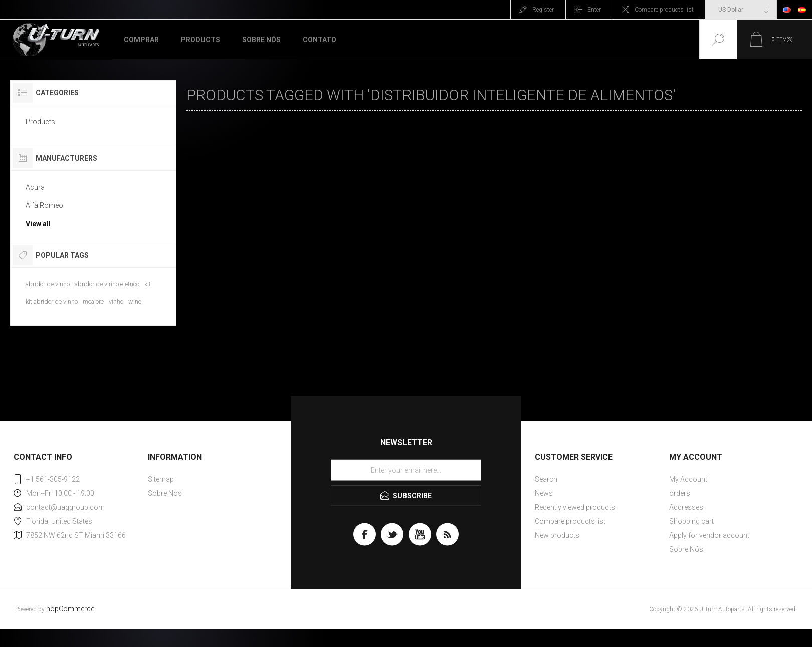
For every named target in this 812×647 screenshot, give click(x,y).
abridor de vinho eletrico (107, 284)
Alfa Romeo (44, 205)
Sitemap (161, 479)
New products (557, 535)
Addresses (686, 507)
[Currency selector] (741, 10)
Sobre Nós (165, 493)
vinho (116, 301)
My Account (688, 479)
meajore (93, 301)
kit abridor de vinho (52, 301)
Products (40, 122)
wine (135, 301)
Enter (594, 10)
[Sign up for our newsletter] (406, 470)
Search (546, 479)
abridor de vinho (48, 284)
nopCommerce (70, 609)
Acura (35, 187)
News (544, 493)
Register (543, 10)
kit (148, 284)
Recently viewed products (575, 507)
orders (680, 493)
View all (38, 224)
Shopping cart (691, 521)
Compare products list (664, 10)
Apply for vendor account (709, 535)
